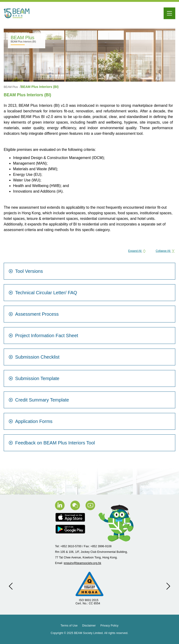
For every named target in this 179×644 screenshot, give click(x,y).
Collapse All (165, 251)
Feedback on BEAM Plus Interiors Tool (52, 443)
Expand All (137, 251)
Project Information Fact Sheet (43, 336)
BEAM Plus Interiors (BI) (40, 87)
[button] (11, 586)
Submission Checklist (34, 357)
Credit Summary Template (39, 400)
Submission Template (34, 378)
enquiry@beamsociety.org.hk (83, 563)
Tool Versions (26, 271)
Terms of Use (69, 626)
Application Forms (31, 421)
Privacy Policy (109, 626)
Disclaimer (89, 626)
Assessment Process (34, 314)
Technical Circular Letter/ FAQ (43, 293)
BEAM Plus (11, 87)
